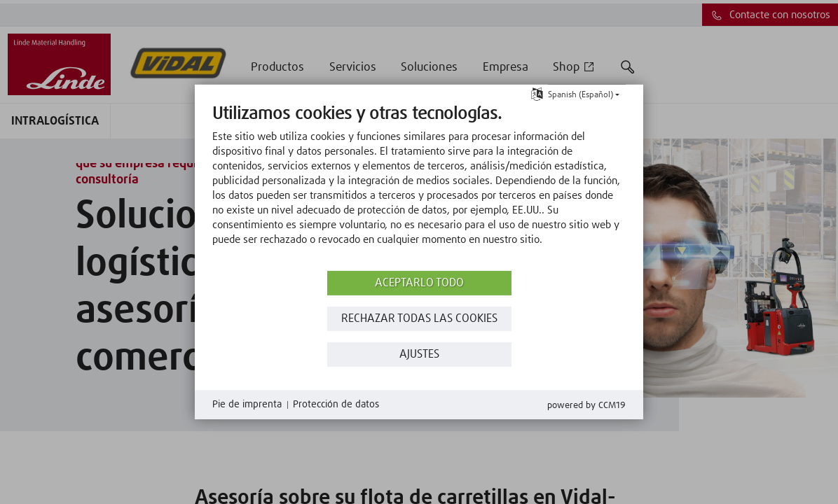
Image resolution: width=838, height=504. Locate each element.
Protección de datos (336, 405)
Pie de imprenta (247, 405)
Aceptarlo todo (419, 283)
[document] (419, 185)
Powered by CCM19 (586, 406)
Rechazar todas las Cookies (419, 319)
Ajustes (419, 355)
